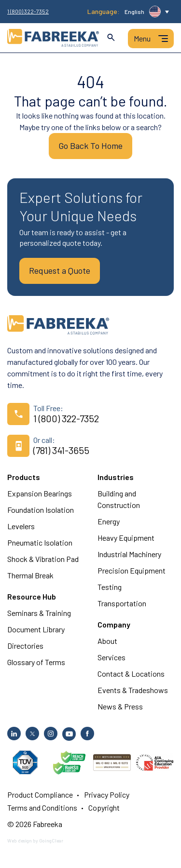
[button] (147, 12)
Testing (110, 587)
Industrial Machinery (129, 554)
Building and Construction (119, 499)
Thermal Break (30, 575)
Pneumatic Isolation (40, 542)
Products (24, 477)
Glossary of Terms (36, 662)
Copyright (104, 808)
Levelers (21, 526)
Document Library (36, 629)
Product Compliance (40, 795)
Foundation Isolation (41, 510)
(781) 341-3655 (61, 450)
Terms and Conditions (42, 808)
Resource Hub (32, 596)
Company (114, 624)
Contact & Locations (131, 674)
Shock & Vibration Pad (43, 559)
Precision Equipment (132, 570)
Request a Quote (60, 270)
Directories (25, 646)
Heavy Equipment (126, 538)
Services (111, 657)
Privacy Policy (107, 795)
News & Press (120, 706)
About (107, 641)
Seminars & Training (39, 613)
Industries (116, 477)
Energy (109, 521)
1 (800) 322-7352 (28, 11)
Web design (20, 841)
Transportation (122, 603)
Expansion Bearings (40, 493)
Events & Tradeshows (133, 690)
